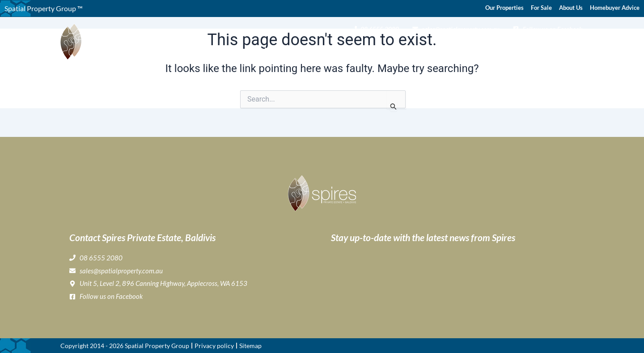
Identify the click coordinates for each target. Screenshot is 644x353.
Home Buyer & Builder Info (480, 47)
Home (274, 47)
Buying (341, 47)
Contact (570, 47)
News (542, 47)
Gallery (374, 47)
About (304, 47)
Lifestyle (410, 47)
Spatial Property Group (157, 346)
